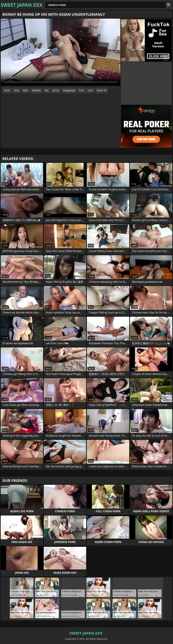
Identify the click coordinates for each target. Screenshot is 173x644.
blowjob (36, 90)
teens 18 (102, 90)
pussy (56, 90)
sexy (16, 90)
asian (7, 90)
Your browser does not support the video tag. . (60, 52)
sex (47, 90)
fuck (82, 90)
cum (90, 90)
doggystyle (69, 90)
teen (26, 90)
